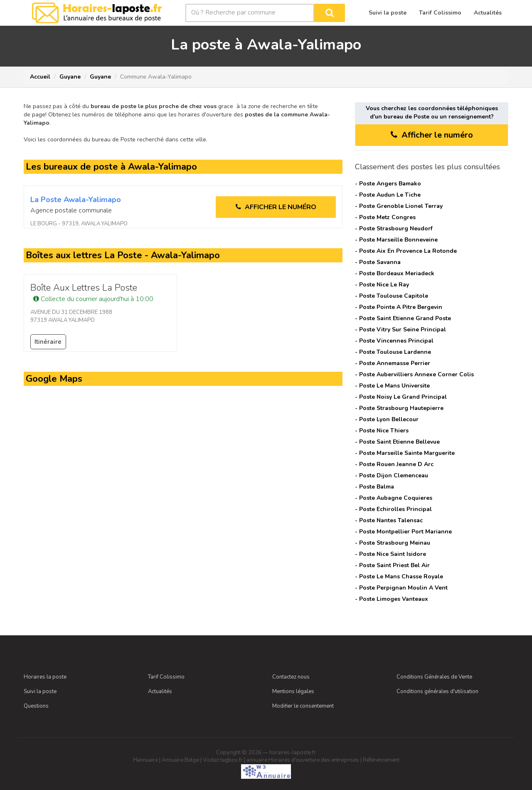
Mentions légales (293, 691)
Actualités (160, 691)
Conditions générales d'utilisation (437, 691)
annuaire (257, 760)
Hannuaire (145, 760)
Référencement (381, 760)
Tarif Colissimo (166, 677)
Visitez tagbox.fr (223, 760)
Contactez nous (291, 677)
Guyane (70, 77)
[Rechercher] (330, 13)
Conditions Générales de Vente (434, 677)
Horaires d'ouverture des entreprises (314, 760)
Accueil (40, 77)
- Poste (388, 184)
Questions (36, 706)
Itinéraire (48, 342)
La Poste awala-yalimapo (76, 200)
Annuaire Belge (180, 760)
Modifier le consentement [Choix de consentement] (303, 706)
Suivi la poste (40, 691)
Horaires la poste (45, 677)
